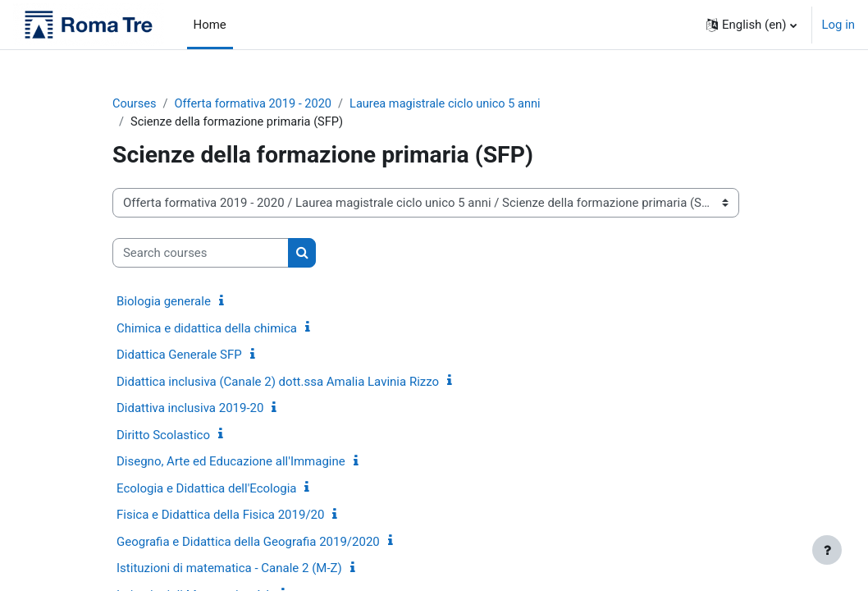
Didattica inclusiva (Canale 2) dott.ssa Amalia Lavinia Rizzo (278, 383)
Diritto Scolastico (163, 436)
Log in (839, 25)
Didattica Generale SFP (179, 356)
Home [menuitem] (210, 25)
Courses (135, 104)
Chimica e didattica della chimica (207, 329)
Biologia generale (164, 303)
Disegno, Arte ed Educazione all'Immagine (231, 463)
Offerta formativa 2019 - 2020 (256, 104)
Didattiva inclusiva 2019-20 (190, 410)
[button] (751, 25)
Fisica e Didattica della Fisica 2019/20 (220, 516)
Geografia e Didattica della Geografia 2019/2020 (248, 543)
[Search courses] (201, 254)
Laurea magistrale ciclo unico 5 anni (453, 104)
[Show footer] (827, 550)
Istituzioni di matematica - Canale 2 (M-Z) (229, 570)
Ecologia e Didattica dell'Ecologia (206, 489)
